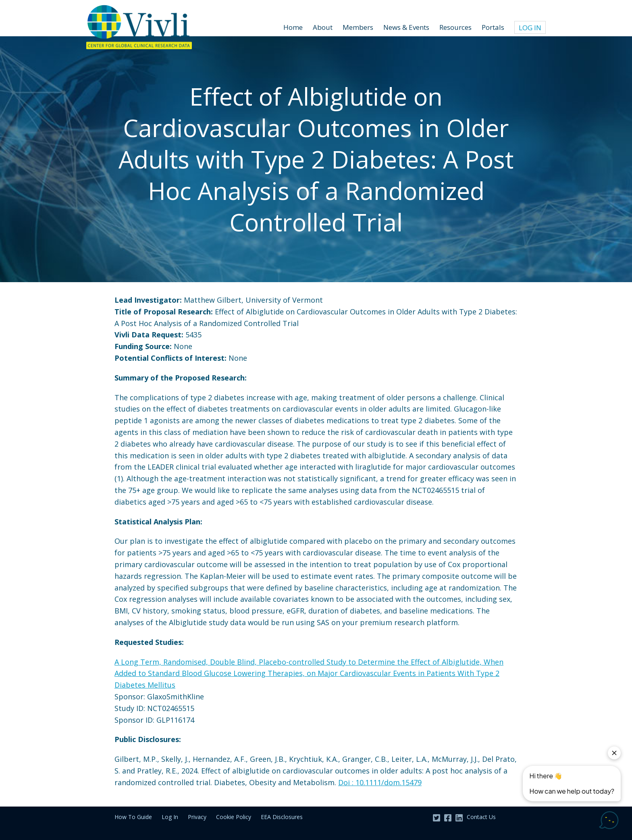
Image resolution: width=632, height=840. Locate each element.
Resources (455, 27)
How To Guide (133, 817)
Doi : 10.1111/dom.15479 (380, 782)
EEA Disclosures (282, 817)
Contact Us (481, 817)
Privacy (197, 817)
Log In (530, 28)
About (323, 27)
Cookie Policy (234, 817)
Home (293, 27)
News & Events (406, 27)
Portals (493, 27)
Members (358, 27)
